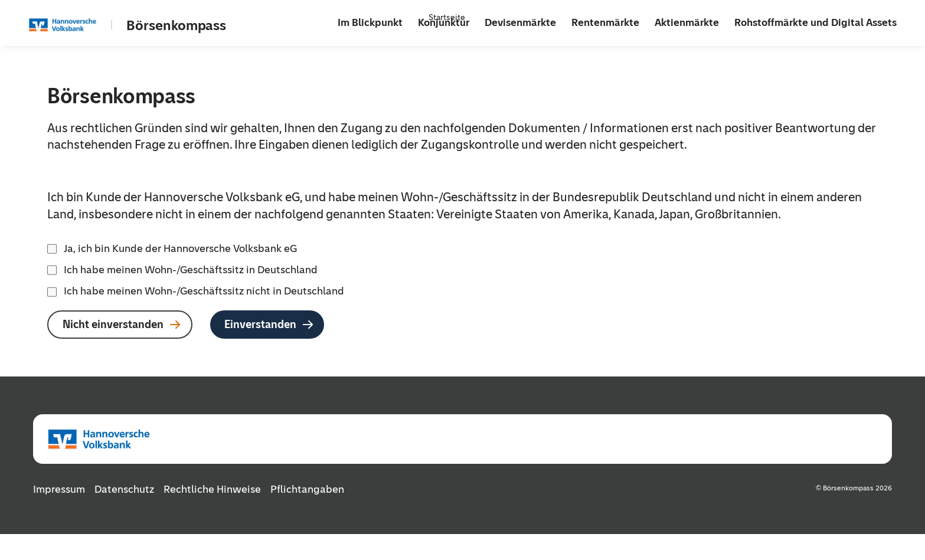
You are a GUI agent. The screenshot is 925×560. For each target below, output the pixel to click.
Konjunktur (444, 22)
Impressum (59, 489)
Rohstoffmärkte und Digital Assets (815, 22)
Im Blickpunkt (370, 22)
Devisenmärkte (520, 22)
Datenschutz (124, 489)
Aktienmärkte (687, 22)
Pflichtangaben (307, 489)
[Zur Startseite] (78, 25)
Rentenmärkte (605, 22)
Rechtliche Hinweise (212, 489)
